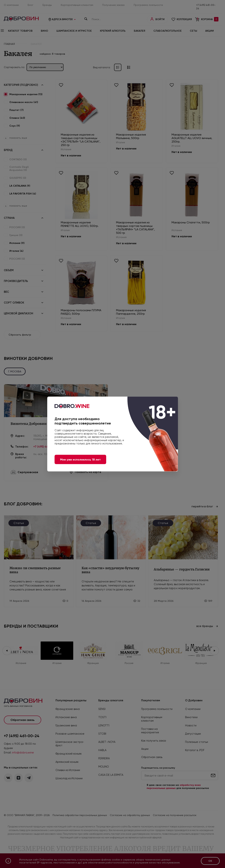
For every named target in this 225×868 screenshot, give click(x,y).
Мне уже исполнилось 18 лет (80, 460)
